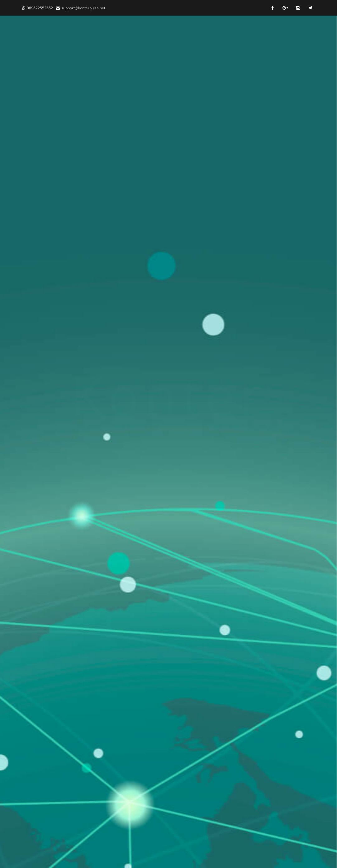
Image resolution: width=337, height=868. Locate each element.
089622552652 (40, 8)
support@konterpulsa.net (83, 8)
